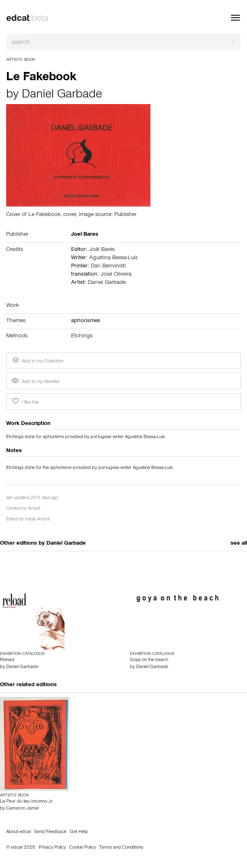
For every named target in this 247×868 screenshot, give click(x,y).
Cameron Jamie (22, 809)
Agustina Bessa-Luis (113, 258)
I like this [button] (25, 402)
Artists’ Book (21, 60)
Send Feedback (50, 832)
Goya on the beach (149, 660)
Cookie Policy (82, 848)
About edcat (18, 832)
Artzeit (34, 509)
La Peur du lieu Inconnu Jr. (27, 802)
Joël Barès (102, 250)
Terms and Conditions (121, 848)
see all (239, 544)
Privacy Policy (52, 848)
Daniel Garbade (62, 95)
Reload (7, 660)
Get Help (79, 832)
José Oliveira (116, 275)
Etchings (82, 337)
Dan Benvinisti (108, 267)
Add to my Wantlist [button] (35, 382)
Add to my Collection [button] (37, 360)
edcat (30, 520)
